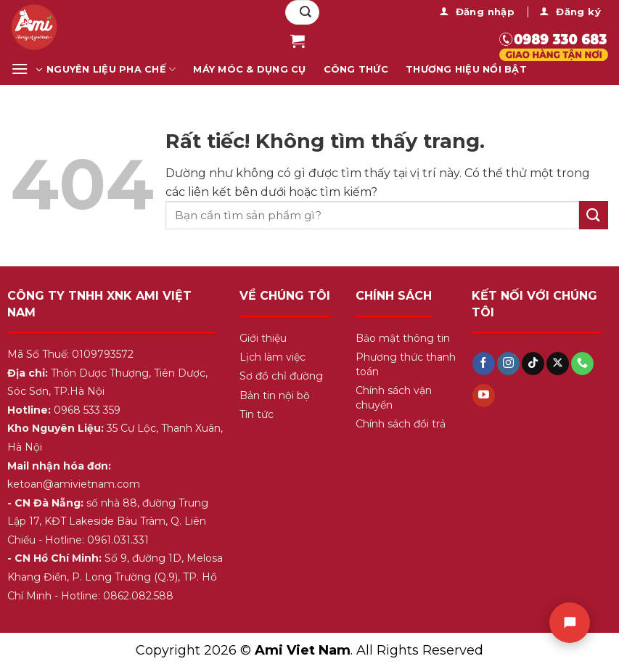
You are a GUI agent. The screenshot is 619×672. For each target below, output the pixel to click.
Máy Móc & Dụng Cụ (249, 69)
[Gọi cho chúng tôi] (582, 364)
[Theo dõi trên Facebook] (484, 364)
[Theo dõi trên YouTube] (484, 396)
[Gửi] (306, 12)
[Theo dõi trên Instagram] (508, 364)
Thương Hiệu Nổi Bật (466, 69)
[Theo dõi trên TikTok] (533, 364)
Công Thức (356, 69)
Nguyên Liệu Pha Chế (111, 69)
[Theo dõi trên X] (558, 364)
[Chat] (570, 623)
